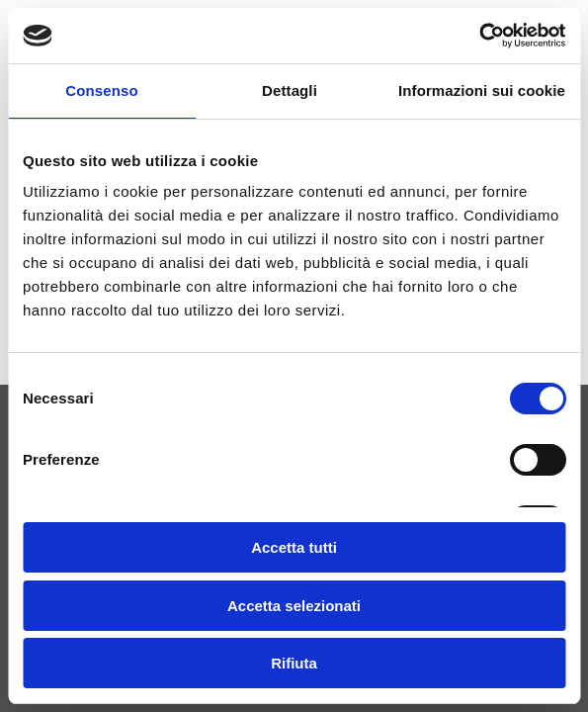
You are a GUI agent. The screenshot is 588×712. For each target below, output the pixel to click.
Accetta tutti (294, 547)
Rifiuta (294, 663)
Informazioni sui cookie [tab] (482, 90)
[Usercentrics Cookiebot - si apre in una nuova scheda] (479, 36)
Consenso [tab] (101, 90)
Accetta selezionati (294, 606)
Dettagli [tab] (290, 90)
